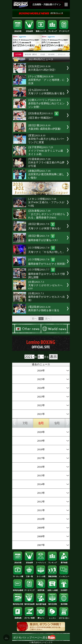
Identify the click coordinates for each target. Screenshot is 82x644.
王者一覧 (29, 576)
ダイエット (62, 54)
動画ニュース (41, 30)
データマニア (64, 30)
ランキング (53, 30)
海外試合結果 (29, 603)
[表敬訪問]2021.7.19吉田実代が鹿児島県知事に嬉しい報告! (46, 174)
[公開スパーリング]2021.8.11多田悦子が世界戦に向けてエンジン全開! (46, 103)
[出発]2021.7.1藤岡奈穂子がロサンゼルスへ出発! (47, 297)
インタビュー (64, 576)
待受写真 (41, 589)
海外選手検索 (41, 603)
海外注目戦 (53, 603)
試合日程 (18, 30)
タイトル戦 (41, 576)
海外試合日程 (18, 603)
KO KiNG (51, 54)
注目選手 (64, 589)
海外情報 (64, 603)
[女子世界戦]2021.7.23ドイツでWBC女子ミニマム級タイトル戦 (46, 151)
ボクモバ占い (64, 617)
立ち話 (43, 54)
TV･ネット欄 (18, 576)
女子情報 (18, 54)
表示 (53, 357)
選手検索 (64, 562)
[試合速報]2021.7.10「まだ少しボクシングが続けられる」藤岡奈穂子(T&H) (47, 214)
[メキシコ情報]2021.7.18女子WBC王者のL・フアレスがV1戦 (46, 202)
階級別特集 (53, 576)
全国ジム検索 (53, 589)
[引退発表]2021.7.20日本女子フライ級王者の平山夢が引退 (46, 163)
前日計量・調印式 (31, 54)
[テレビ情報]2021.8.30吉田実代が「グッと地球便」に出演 (46, 80)
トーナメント (41, 562)
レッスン (53, 617)
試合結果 (29, 30)
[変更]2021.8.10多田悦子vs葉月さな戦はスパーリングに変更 (46, 139)
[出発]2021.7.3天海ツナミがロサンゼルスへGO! (45, 285)
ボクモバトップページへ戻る (34, 638)
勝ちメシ (41, 617)
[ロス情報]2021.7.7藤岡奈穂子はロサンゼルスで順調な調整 (47, 273)
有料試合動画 (18, 589)
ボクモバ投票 (29, 617)
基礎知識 (18, 617)
